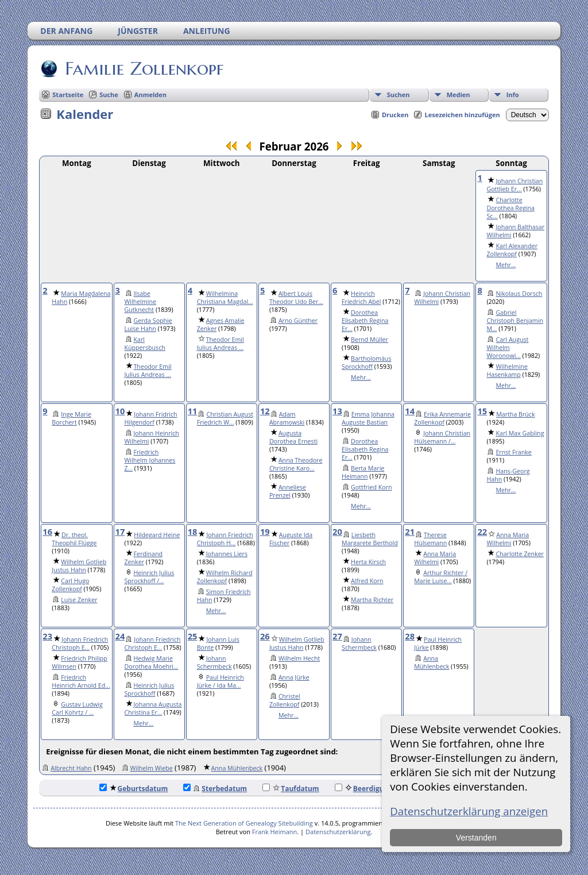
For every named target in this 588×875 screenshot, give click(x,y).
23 (47, 636)
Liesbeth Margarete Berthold (370, 539)
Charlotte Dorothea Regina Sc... (510, 208)
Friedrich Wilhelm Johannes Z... (150, 460)
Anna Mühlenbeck (432, 662)
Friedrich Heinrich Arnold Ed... (81, 681)
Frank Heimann (275, 832)
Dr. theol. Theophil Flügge (74, 539)
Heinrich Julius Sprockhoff (150, 689)
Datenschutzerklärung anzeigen (469, 811)
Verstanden (476, 838)
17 (120, 531)
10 (120, 411)
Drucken (395, 115)
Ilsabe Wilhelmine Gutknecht (141, 302)
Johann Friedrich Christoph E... (80, 643)
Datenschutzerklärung (338, 832)
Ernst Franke (513, 452)
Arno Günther (298, 321)
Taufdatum (291, 789)
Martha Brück (515, 414)
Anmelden (150, 95)
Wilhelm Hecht (299, 658)
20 (337, 531)
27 (337, 636)
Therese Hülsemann (430, 539)
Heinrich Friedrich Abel (361, 298)
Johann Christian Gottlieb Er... (514, 185)
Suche (109, 95)
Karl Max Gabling (520, 433)
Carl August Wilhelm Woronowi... (507, 348)
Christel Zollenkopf (285, 700)
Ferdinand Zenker (144, 558)
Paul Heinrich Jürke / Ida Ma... (220, 681)
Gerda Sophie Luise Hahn (148, 325)
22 (482, 531)
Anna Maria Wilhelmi (435, 558)
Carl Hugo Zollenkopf (70, 585)
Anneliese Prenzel (288, 491)
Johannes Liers (227, 554)
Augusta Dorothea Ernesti (293, 437)
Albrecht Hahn (71, 768)
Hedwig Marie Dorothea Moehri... (152, 662)
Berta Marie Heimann (363, 472)
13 (337, 411)
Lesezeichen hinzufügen (462, 115)
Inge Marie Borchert (71, 418)
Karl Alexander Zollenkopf (512, 250)
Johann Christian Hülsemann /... (442, 437)
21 (410, 531)
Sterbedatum (215, 789)
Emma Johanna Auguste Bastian (368, 418)
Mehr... (506, 265)
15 (482, 411)
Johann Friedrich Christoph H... (225, 539)
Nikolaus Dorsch (519, 294)
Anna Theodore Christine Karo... (296, 464)
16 (47, 531)
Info (513, 95)
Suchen (399, 95)
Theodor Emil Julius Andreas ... (148, 371)
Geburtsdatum (134, 789)
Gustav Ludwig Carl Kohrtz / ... (77, 708)
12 (265, 411)
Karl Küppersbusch (145, 344)
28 (410, 636)
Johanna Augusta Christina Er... (153, 708)
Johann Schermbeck (214, 662)
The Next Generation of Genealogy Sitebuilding (244, 823)
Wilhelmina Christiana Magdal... (225, 298)
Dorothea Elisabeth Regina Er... (365, 321)
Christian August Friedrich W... (225, 418)
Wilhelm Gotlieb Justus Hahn (79, 566)
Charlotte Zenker (520, 554)
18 (193, 531)
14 (410, 411)
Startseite (68, 95)
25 (193, 636)
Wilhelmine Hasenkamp (507, 371)
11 (193, 411)
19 (265, 531)
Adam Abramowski (287, 418)
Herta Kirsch (368, 562)
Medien (459, 95)
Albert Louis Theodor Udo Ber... (296, 298)
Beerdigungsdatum (377, 789)
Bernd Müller (370, 340)
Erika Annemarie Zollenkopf (442, 418)
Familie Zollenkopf (143, 68)
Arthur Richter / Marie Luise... (441, 577)
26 (265, 636)
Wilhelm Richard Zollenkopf (225, 577)
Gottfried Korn (371, 487)
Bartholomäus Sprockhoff (366, 363)
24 (120, 636)
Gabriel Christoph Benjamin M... (515, 321)
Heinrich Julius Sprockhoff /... (150, 577)
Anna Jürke (294, 677)
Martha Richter (372, 600)
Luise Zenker (79, 600)
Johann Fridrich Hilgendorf (151, 418)
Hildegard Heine (157, 535)
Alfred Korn (367, 581)
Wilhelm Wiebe (152, 768)
